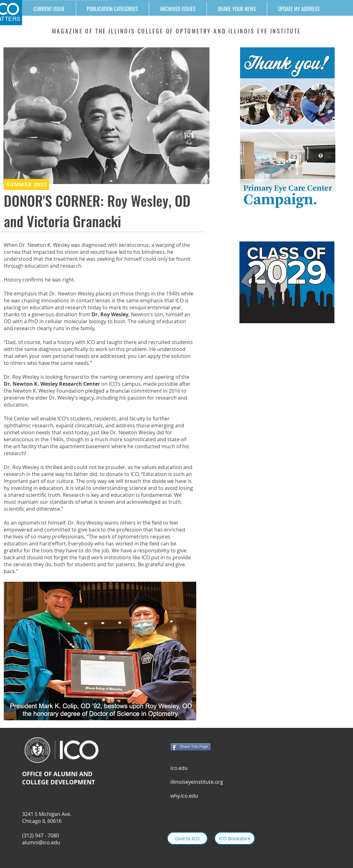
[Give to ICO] (187, 838)
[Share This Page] (191, 747)
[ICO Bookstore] (235, 838)
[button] (112, 9)
